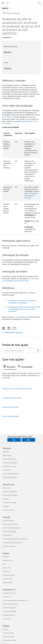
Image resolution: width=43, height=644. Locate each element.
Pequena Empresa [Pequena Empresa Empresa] (8, 582)
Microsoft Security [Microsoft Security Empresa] (8, 560)
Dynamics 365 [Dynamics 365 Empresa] (7, 568)
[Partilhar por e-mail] (13, 328)
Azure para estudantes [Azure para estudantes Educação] (9, 546)
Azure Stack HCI (8, 117)
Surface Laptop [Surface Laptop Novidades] (7, 455)
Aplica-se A (8, 37)
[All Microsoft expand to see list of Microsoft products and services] (3, 3)
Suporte (5, 8)
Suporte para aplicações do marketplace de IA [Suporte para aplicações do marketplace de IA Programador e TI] (16, 600)
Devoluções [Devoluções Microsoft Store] (6, 499)
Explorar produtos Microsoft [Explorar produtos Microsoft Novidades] (10, 474)
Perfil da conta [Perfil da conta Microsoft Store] (7, 488)
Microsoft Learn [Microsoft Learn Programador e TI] (7, 597)
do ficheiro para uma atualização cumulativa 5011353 (20, 280)
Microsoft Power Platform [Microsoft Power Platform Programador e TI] (10, 611)
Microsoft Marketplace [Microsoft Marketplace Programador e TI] (9, 608)
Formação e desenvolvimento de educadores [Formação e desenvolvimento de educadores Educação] (15, 539)
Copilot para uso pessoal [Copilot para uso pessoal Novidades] (10, 466)
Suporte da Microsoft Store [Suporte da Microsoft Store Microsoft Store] (10, 495)
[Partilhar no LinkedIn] (8, 328)
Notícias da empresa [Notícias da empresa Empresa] (8, 637)
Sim (14, 440)
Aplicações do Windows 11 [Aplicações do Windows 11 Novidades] (10, 477)
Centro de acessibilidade (11, 416)
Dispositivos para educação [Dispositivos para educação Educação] (10, 524)
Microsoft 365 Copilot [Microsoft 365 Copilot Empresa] (9, 575)
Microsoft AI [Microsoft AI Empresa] (6, 557)
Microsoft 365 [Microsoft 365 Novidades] (7, 470)
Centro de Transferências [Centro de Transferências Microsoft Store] (10, 492)
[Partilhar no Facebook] (4, 328)
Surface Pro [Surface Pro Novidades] (6, 452)
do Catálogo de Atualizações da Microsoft (31, 196)
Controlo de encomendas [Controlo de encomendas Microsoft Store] (10, 503)
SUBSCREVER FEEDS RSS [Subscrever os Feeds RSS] (14, 332)
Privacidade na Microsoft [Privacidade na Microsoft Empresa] (10, 640)
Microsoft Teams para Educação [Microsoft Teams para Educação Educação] (12, 528)
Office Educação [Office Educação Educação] (7, 535)
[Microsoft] (21, 2)
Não (28, 440)
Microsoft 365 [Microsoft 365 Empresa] (7, 571)
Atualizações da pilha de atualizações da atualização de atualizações (22, 302)
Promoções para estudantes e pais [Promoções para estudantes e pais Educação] (12, 542)
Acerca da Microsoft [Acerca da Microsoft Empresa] (8, 633)
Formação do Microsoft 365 (12, 398)
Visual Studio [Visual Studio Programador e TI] (6, 619)
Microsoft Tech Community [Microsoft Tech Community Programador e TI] (10, 604)
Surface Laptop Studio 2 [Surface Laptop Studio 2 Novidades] (9, 459)
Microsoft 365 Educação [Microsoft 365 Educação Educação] (9, 531)
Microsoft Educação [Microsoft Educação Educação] (8, 520)
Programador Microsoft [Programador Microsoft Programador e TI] (9, 593)
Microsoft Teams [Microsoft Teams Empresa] (7, 579)
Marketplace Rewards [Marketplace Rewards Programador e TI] (9, 615)
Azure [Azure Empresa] (4, 564)
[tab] (10, 367)
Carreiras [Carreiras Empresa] (5, 629)
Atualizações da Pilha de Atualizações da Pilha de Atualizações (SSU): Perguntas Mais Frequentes (24, 309)
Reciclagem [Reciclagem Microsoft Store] (6, 506)
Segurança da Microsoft (10, 407)
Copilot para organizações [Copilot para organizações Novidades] (10, 463)
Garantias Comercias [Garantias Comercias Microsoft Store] (9, 510)
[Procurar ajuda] (8, 3)
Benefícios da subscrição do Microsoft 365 (17, 389)
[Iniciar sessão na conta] (39, 3)
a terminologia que (21, 317)
